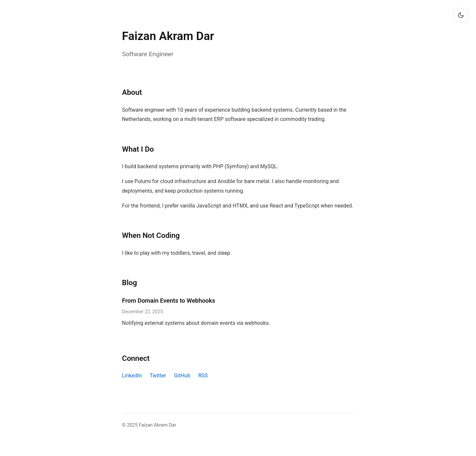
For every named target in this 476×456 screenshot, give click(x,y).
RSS (203, 376)
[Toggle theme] (461, 15)
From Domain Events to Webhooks (169, 301)
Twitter (158, 376)
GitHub (182, 376)
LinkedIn (132, 376)
